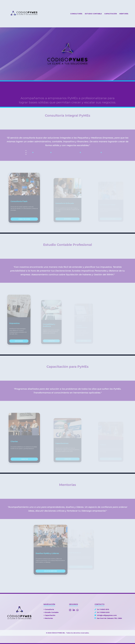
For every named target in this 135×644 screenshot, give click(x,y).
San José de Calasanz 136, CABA (108, 618)
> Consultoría (49, 609)
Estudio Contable (93, 14)
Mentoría (124, 14)
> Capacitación (49, 615)
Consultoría (76, 14)
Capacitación (111, 14)
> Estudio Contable (51, 612)
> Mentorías (48, 618)
